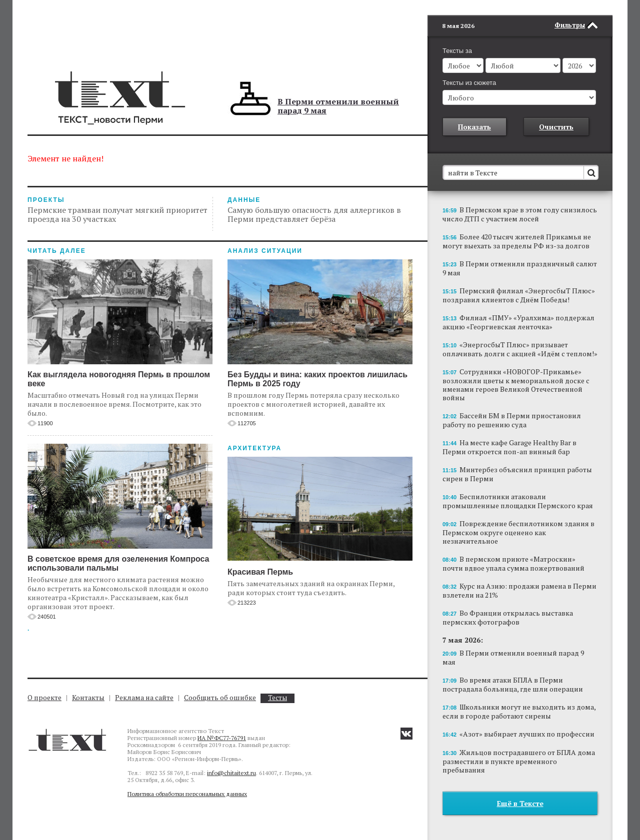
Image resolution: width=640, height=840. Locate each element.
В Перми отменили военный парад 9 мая (338, 106)
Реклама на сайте (144, 697)
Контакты (88, 697)
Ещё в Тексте (520, 803)
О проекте (44, 697)
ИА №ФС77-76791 (222, 738)
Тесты (277, 698)
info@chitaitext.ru (231, 773)
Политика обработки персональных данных (187, 794)
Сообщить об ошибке (220, 697)
